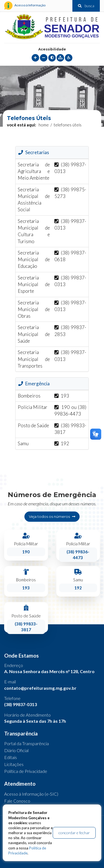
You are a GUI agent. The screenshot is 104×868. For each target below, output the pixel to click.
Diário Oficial (16, 750)
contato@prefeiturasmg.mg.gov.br (40, 688)
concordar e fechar (74, 833)
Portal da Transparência (26, 743)
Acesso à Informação (25, 6)
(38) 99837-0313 (21, 704)
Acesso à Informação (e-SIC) (31, 794)
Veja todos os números (52, 516)
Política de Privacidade (26, 771)
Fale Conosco (17, 801)
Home (44, 125)
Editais (11, 757)
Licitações (14, 764)
